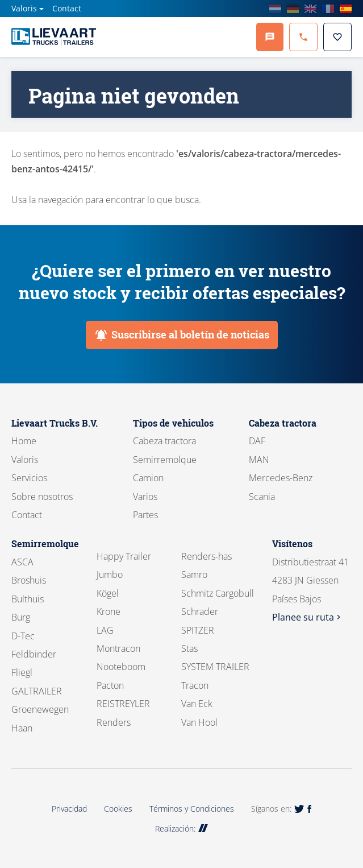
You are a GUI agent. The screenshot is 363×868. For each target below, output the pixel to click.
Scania (262, 497)
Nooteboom (121, 667)
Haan (22, 728)
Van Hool (199, 722)
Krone (109, 611)
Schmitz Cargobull (218, 593)
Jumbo (110, 574)
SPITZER (198, 630)
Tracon (195, 685)
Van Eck (197, 704)
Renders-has (206, 556)
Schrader (200, 611)
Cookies (118, 809)
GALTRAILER (37, 691)
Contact (67, 8)
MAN (259, 460)
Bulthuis (28, 599)
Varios (145, 497)
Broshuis (29, 580)
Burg (21, 617)
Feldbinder (34, 654)
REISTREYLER (123, 704)
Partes (145, 515)
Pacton (110, 685)
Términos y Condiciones (192, 809)
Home (24, 441)
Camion (148, 478)
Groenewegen (40, 709)
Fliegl (22, 672)
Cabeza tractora (164, 441)
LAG (105, 630)
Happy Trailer (124, 556)
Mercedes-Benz (281, 478)
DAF (257, 441)
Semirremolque (165, 460)
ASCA (22, 562)
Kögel (108, 593)
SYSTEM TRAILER (215, 667)
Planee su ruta (308, 617)
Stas (189, 648)
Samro (194, 574)
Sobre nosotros (42, 497)
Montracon (118, 648)
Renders (114, 722)
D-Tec (23, 636)
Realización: (181, 828)
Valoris (24, 8)
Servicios (29, 478)
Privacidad (69, 809)
